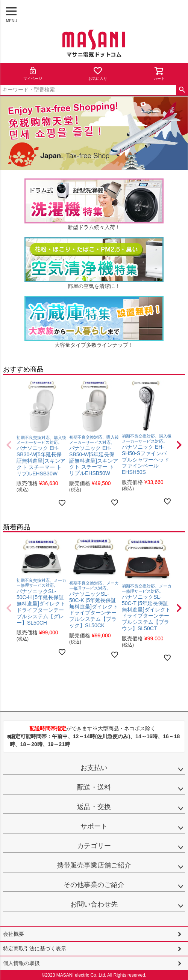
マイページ (33, 73)
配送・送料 (94, 787)
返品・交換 (94, 807)
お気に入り (98, 73)
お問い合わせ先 (94, 904)
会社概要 (14, 934)
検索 (182, 90)
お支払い (94, 768)
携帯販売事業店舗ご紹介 (94, 865)
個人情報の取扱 (21, 963)
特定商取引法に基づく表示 (35, 949)
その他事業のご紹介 (94, 885)
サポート (94, 826)
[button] (9, 445)
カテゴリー (94, 846)
